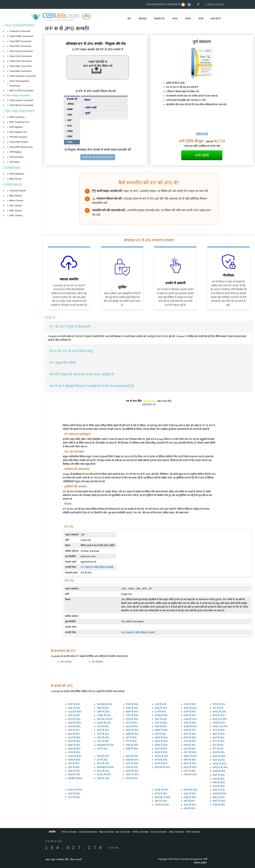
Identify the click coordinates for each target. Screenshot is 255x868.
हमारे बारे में (215, 19)
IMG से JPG (103, 708)
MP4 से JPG (74, 726)
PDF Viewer (16, 211)
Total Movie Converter (21, 105)
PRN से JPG (132, 704)
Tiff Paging (15, 152)
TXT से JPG (103, 726)
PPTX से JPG (161, 756)
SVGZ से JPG (104, 774)
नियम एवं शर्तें (76, 860)
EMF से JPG (132, 749)
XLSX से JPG (75, 712)
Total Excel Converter (21, 51)
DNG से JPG (103, 778)
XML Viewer (16, 215)
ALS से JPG (132, 726)
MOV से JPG (190, 767)
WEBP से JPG (75, 778)
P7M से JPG (74, 752)
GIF (69, 120)
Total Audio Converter (21, 100)
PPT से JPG (132, 778)
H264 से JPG (74, 723)
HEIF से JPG (161, 745)
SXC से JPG (190, 805)
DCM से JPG (161, 715)
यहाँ (228, 305)
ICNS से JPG (190, 726)
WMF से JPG (161, 730)
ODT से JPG (161, 723)
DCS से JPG (74, 719)
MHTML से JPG (105, 719)
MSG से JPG (74, 749)
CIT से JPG (160, 712)
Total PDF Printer (19, 142)
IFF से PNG (66, 662)
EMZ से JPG (161, 708)
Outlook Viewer (18, 191)
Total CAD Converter (21, 56)
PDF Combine (17, 117)
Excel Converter (159, 832)
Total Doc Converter (20, 46)
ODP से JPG (132, 771)
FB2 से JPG (190, 808)
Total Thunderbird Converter (19, 83)
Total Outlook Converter (23, 76)
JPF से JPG (74, 730)
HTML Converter (141, 832)
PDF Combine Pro (19, 122)
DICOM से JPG (105, 704)
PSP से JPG (161, 726)
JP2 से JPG (132, 723)
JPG (70, 142)
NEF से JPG (132, 756)
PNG (70, 131)
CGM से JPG (190, 719)
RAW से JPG (132, 760)
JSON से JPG (104, 723)
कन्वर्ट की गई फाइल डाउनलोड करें (98, 157)
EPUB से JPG (191, 790)
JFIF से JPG (103, 734)
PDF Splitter (16, 127)
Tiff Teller (14, 162)
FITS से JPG (219, 704)
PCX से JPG (219, 730)
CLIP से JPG (74, 737)
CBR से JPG (190, 797)
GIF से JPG (160, 734)
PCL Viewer (16, 206)
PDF (70, 137)
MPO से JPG (132, 730)
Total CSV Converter (21, 61)
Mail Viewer (16, 196)
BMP (70, 109)
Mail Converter (106, 832)
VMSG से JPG (162, 805)
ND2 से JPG (74, 741)
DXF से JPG (161, 719)
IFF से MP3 (97, 662)
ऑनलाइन (143, 19)
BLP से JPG (74, 734)
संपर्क (201, 19)
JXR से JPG (161, 704)
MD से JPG (189, 801)
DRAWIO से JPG (105, 745)
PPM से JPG (132, 719)
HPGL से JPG (219, 712)
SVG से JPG (190, 723)
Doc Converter (123, 832)
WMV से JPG (190, 756)
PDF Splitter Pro (18, 132)
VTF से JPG (74, 715)
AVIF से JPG (161, 749)
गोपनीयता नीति (62, 860)
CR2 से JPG (132, 767)
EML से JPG (74, 745)
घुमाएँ (88, 113)
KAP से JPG (190, 712)
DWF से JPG (103, 712)
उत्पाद (175, 19)
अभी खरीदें (202, 155)
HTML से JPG (104, 715)
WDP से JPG (190, 708)
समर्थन (188, 19)
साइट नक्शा (50, 860)
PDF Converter (69, 832)
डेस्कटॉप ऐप (159, 19)
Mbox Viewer (16, 201)
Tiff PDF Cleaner (18, 137)
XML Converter (176, 832)
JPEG (71, 104)
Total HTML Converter (21, 36)
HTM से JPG (161, 794)
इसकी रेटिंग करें (149, 405)
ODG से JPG (161, 752)
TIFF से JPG (132, 715)
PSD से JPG (103, 756)
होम (129, 19)
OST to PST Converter (22, 91)
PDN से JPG (103, 737)
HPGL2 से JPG (220, 726)
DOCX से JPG (220, 719)
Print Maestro (17, 174)
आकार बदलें (91, 108)
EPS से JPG (219, 786)
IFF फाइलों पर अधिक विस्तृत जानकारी (97, 567)
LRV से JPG (103, 741)
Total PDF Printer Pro (21, 147)
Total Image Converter (18, 95)
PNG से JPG (132, 708)
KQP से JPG (190, 715)
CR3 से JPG (190, 704)
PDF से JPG (74, 704)
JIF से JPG (102, 749)
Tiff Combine (16, 157)
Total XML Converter (21, 66)
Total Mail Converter (20, 71)
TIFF (70, 115)
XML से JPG (74, 708)
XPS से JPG (219, 715)
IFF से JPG (218, 708)
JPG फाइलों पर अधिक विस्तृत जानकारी (138, 632)
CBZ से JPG (190, 794)
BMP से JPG (132, 712)
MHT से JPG (103, 730)
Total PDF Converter (20, 41)
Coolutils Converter (20, 31)
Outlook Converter (88, 832)
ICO (70, 126)
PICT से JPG (190, 752)
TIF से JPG (131, 741)
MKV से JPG (190, 763)
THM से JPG (219, 723)
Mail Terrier (16, 179)
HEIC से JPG (161, 741)
